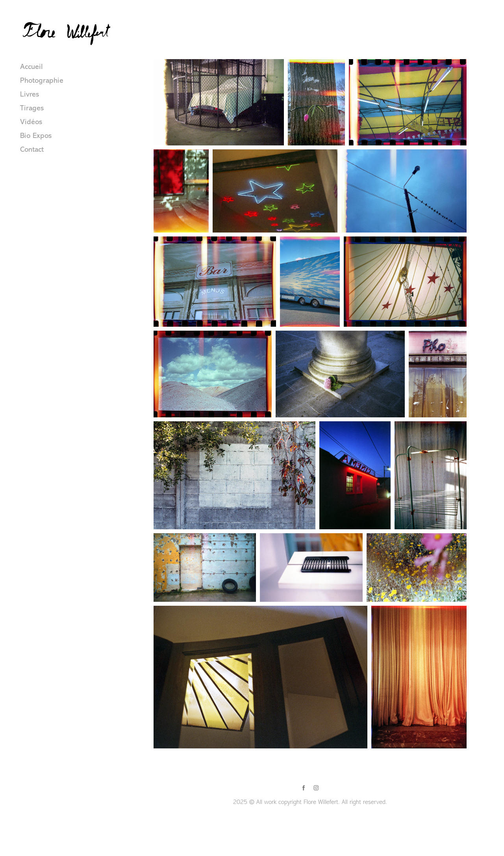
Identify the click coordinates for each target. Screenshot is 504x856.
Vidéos (31, 122)
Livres (30, 94)
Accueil (31, 67)
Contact (32, 149)
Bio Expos (36, 136)
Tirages (32, 108)
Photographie (42, 80)
